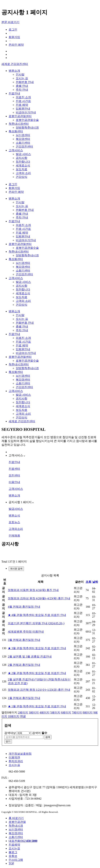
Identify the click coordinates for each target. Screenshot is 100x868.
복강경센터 (23, 139)
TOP (11, 863)
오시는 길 (22, 78)
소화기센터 (23, 143)
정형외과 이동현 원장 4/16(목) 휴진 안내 (33, 590)
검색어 (40, 733)
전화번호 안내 (25, 82)
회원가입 (14, 37)
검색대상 (10, 733)
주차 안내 (22, 90)
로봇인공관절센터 (20, 116)
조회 (89, 582)
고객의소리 (16, 529)
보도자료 (22, 169)
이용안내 (14, 482)
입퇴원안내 (23, 109)
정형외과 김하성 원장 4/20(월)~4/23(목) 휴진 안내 (39, 598)
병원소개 (14, 71)
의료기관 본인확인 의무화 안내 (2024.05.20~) (36, 623)
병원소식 (14, 516)
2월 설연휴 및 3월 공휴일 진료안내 (30, 657)
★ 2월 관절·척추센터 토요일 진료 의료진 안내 (37, 673)
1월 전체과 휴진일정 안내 (24, 698)
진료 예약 (22, 105)
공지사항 (22, 158)
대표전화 (23, 841)
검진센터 (14, 475)
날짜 (95, 582)
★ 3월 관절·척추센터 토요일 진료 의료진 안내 (37, 648)
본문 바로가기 (10, 22)
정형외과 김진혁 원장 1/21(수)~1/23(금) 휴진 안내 (39, 690)
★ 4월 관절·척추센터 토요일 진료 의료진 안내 (37, 615)
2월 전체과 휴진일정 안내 (24, 665)
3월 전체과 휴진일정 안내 (24, 640)
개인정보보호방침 (20, 754)
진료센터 (14, 469)
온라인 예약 (16, 45)
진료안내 (14, 93)
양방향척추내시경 (27, 128)
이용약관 (14, 757)
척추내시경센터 (19, 124)
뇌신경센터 (23, 135)
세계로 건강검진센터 (15, 64)
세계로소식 (23, 165)
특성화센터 (16, 131)
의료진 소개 (23, 97)
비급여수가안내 (26, 112)
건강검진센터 (24, 147)
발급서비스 (16, 509)
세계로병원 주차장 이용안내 (26, 632)
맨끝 (23, 716)
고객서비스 (16, 150)
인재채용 (14, 536)
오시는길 (14, 765)
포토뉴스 (14, 522)
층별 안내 (22, 86)
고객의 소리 (23, 173)
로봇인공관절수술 (27, 120)
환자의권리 (16, 761)
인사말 (20, 74)
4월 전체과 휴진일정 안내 (24, 607)
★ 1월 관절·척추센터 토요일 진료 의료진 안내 (37, 706)
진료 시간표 (23, 101)
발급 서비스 (23, 154)
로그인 (13, 30)
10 (14, 716)
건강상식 (22, 177)
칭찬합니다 (23, 162)
